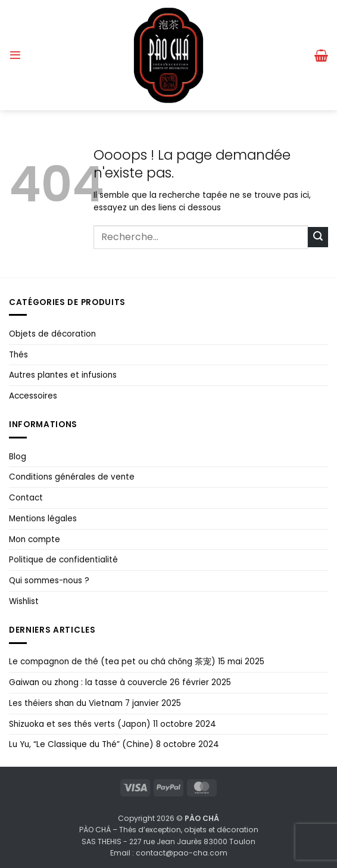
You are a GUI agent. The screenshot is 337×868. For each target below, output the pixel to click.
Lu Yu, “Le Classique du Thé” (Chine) (81, 744)
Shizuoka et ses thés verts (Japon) (80, 724)
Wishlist (24, 601)
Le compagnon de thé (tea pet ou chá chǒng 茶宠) (112, 662)
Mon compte (35, 539)
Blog (18, 457)
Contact (26, 498)
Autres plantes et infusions (63, 375)
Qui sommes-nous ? (49, 581)
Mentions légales (43, 519)
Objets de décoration (52, 334)
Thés (18, 355)
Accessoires (33, 396)
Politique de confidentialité (63, 560)
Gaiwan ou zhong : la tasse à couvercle (88, 682)
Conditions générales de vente (72, 477)
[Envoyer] (318, 237)
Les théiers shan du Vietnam (66, 703)
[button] (15, 55)
